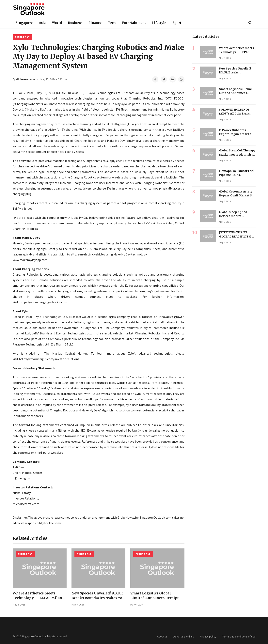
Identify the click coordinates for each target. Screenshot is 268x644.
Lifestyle (166, 23)
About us (162, 636)
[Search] (250, 23)
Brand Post (22, 37)
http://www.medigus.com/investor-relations (49, 359)
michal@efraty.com (26, 504)
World (59, 23)
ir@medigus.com (24, 478)
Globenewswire (25, 79)
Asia (44, 23)
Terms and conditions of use (239, 636)
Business (78, 23)
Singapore (25, 23)
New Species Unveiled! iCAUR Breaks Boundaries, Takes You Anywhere (98, 598)
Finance (99, 23)
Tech (117, 23)
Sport (184, 23)
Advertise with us (184, 636)
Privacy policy (208, 636)
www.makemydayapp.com (30, 260)
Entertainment (140, 23)
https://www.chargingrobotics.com (43, 302)
